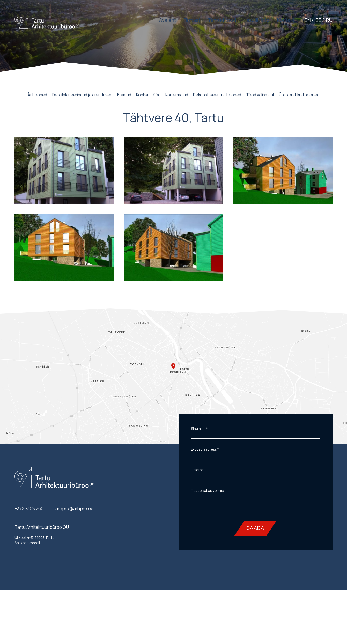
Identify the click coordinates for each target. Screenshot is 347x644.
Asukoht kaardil (27, 543)
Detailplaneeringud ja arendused (82, 95)
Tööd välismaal (260, 95)
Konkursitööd (148, 95)
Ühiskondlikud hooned (299, 95)
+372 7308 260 (29, 508)
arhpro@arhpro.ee (74, 508)
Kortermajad (177, 95)
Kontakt (286, 20)
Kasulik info (257, 20)
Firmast (192, 20)
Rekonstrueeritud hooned (217, 95)
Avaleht (168, 20)
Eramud (124, 95)
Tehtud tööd (222, 20)
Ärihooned (37, 95)
